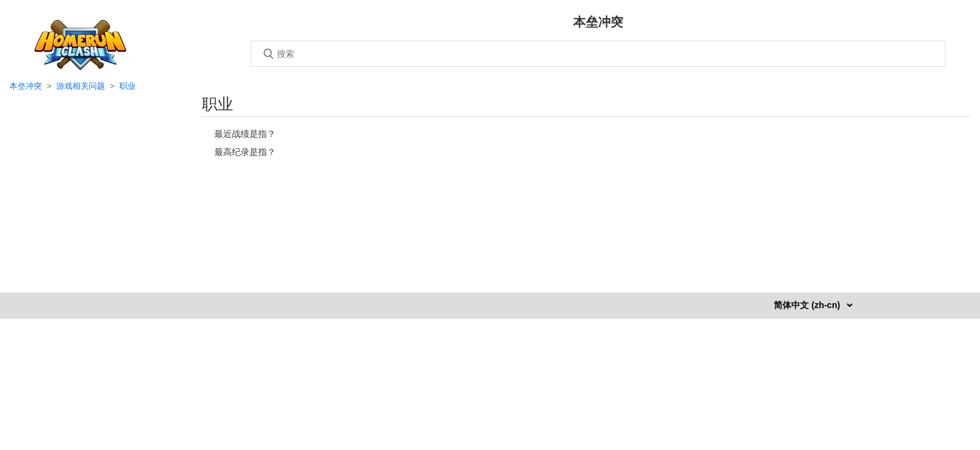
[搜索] (598, 54)
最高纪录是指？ (245, 152)
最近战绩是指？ (245, 134)
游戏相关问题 (81, 86)
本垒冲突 (26, 86)
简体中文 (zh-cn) (808, 305)
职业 (127, 86)
